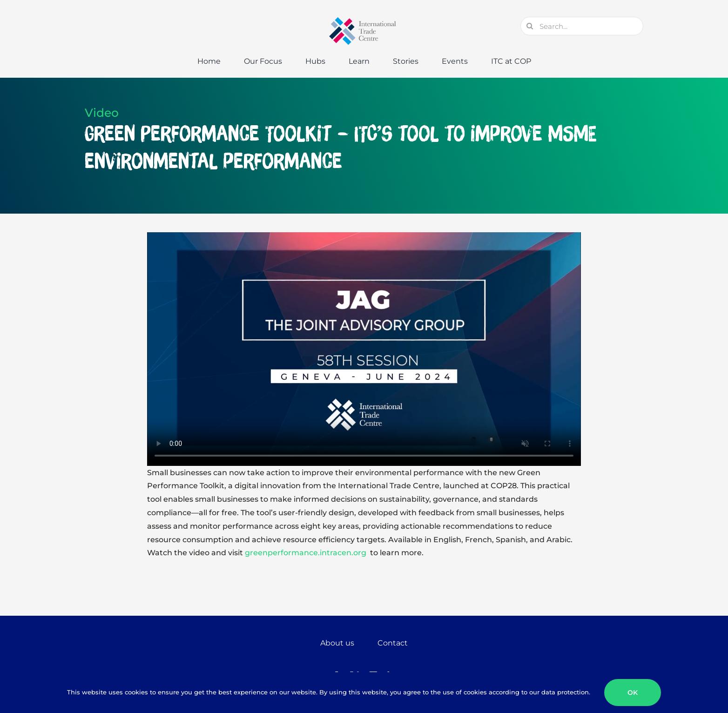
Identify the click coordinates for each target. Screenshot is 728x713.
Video (102, 113)
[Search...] (582, 26)
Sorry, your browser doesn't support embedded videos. (364, 349)
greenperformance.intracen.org (307, 553)
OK (633, 693)
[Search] (530, 26)
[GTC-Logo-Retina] (364, 20)
